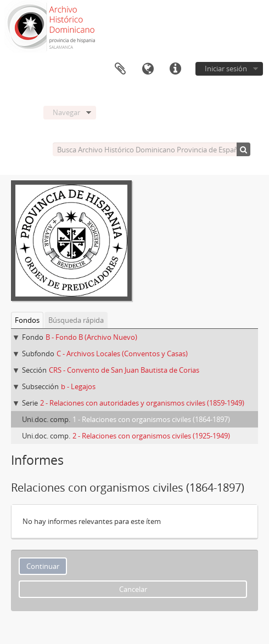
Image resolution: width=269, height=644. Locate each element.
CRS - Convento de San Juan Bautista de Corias (124, 370)
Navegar (66, 112)
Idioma (148, 69)
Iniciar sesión (226, 69)
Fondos (27, 320)
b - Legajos (78, 386)
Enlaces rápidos (175, 69)
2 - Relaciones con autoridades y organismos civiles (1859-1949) (142, 403)
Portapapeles (120, 69)
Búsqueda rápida (76, 320)
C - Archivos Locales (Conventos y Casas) (122, 354)
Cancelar (133, 589)
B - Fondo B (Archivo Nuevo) (91, 337)
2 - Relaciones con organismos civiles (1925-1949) (151, 436)
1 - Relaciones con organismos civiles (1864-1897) (151, 419)
